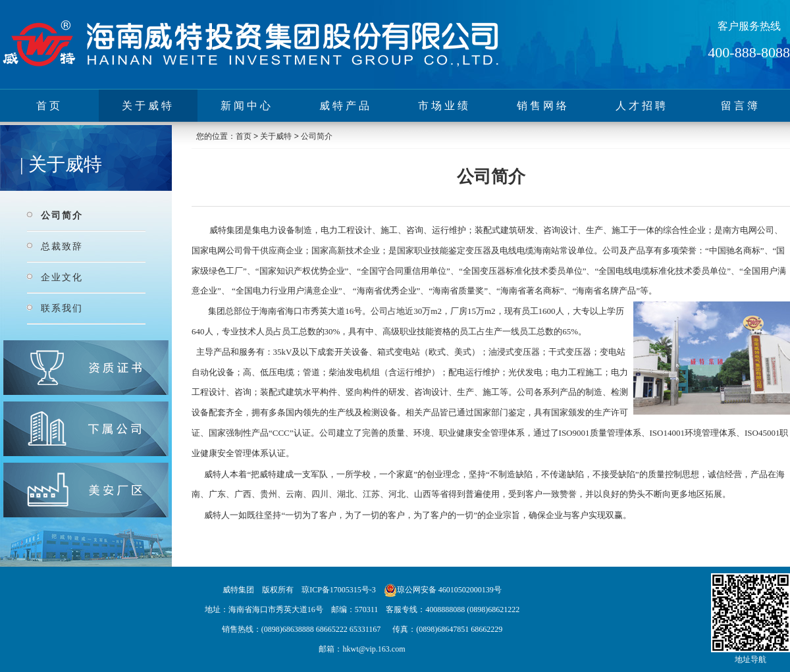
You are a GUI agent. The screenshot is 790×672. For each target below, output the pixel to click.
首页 (49, 106)
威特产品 (346, 106)
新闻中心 (247, 106)
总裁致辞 (62, 246)
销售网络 (543, 106)
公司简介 (62, 215)
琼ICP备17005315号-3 (339, 590)
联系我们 (62, 308)
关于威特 (148, 106)
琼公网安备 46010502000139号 (449, 590)
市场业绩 (444, 106)
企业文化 (62, 277)
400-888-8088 (749, 52)
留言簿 (741, 106)
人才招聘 (642, 106)
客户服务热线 (749, 26)
